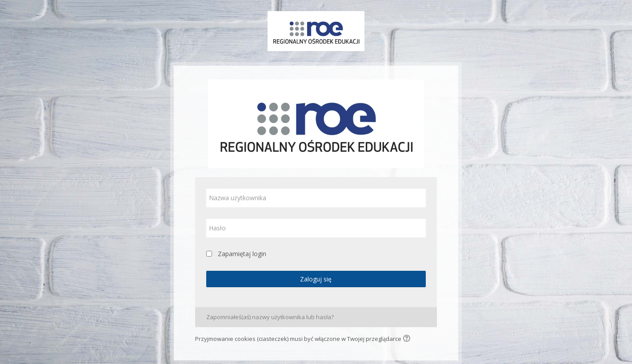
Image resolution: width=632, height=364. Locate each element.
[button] (408, 339)
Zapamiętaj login (242, 254)
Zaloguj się (316, 279)
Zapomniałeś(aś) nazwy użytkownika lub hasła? (270, 317)
